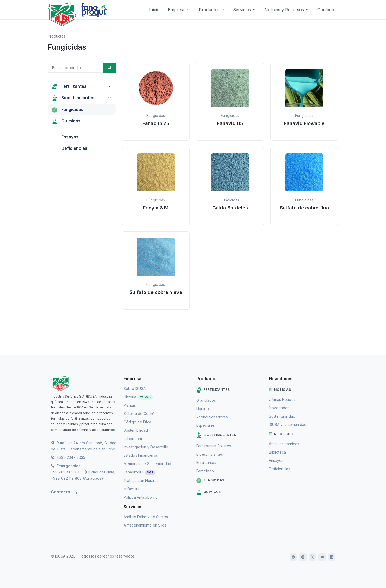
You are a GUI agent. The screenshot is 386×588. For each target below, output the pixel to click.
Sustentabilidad (282, 416)
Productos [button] (209, 10)
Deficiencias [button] (70, 148)
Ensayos (276, 460)
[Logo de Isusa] (62, 14)
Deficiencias (280, 469)
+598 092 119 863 (66, 478)
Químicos (209, 492)
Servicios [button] (242, 10)
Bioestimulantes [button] (73, 98)
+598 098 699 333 (67, 472)
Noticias (280, 390)
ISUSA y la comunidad (288, 425)
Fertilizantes (213, 390)
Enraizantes (206, 463)
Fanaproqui (139, 472)
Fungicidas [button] (68, 109)
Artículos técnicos (284, 444)
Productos (57, 36)
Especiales (206, 425)
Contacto (326, 10)
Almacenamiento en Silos (145, 525)
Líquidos (203, 409)
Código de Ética (137, 422)
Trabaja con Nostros (141, 481)
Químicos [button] (66, 121)
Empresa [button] (177, 10)
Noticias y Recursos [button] (284, 10)
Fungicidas (210, 481)
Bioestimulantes (216, 435)
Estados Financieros (141, 455)
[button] (156, 102)
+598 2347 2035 (68, 457)
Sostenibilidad (136, 430)
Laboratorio (133, 439)
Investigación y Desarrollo (146, 447)
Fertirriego (205, 471)
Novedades (279, 408)
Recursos (281, 434)
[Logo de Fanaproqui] (94, 14)
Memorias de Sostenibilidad (147, 464)
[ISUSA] (84, 384)
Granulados (206, 400)
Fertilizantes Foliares (214, 446)
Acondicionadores (212, 417)
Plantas (130, 405)
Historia (138, 397)
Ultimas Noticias (282, 400)
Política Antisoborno (141, 497)
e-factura (131, 489)
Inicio (154, 10)
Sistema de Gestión (140, 414)
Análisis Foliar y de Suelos (146, 517)
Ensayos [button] (65, 137)
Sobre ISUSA (135, 389)
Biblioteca (277, 452)
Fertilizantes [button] (69, 86)
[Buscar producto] (76, 68)
